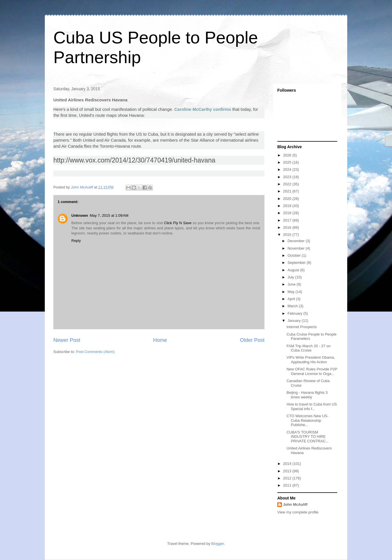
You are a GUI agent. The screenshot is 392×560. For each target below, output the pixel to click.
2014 (288, 464)
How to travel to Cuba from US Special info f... (312, 407)
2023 (288, 177)
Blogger (218, 544)
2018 (288, 213)
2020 (288, 199)
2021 (288, 191)
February (296, 313)
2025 (288, 162)
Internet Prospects (302, 327)
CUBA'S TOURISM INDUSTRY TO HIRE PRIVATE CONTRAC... (307, 437)
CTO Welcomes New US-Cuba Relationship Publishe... (307, 420)
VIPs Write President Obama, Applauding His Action (311, 360)
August (294, 270)
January (295, 321)
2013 (288, 471)
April (292, 299)
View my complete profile (298, 512)
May (292, 292)
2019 (288, 206)
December (297, 241)
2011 (288, 485)
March (293, 306)
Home (160, 340)
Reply (76, 241)
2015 (288, 235)
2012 (288, 478)
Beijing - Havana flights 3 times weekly (307, 395)
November (297, 248)
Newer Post (67, 340)
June (292, 284)
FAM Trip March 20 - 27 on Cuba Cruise (308, 348)
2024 (288, 169)
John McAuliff (295, 504)
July (291, 277)
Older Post (252, 340)
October (295, 255)
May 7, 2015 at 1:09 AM (109, 215)
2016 (288, 227)
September (297, 263)
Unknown (80, 215)
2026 (288, 155)
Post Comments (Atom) (95, 352)
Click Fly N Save (178, 223)
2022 (288, 184)
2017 (288, 220)
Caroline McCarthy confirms (203, 109)
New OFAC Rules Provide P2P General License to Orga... (312, 371)
